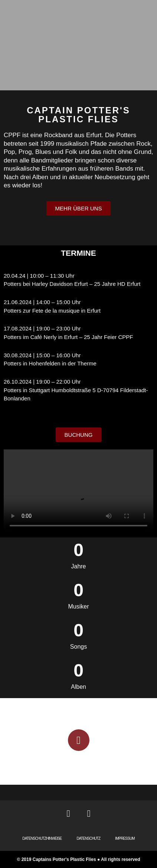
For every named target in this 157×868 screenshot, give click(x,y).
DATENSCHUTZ (88, 838)
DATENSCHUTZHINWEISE (42, 838)
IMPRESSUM (125, 838)
